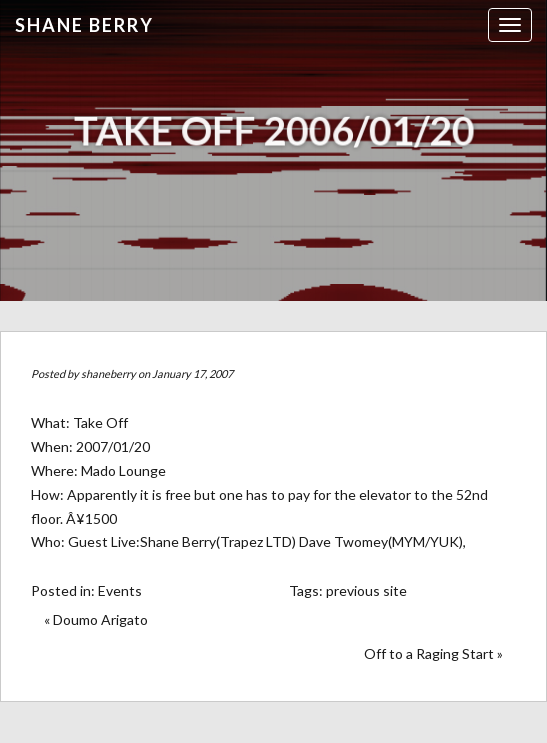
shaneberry (108, 373)
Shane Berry (84, 25)
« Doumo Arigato (96, 619)
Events (120, 590)
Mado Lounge (123, 470)
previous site (366, 590)
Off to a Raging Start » (433, 653)
